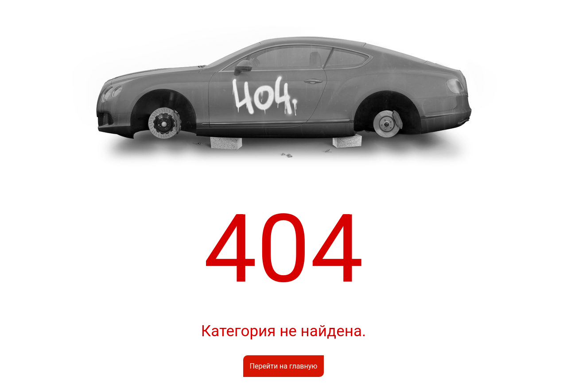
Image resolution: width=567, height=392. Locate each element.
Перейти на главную (284, 366)
